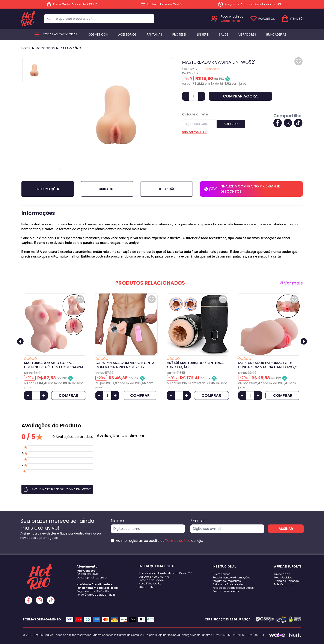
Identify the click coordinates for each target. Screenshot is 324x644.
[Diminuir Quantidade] (28, 395)
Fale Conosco (283, 584)
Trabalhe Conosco (286, 581)
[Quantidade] (194, 96)
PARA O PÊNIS (71, 48)
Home (26, 48)
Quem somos (221, 574)
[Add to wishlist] (298, 61)
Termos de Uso (178, 541)
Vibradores (247, 34)
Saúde (224, 34)
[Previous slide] (20, 341)
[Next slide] (304, 341)
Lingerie (203, 34)
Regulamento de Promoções (231, 577)
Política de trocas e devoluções (233, 588)
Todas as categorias (60, 34)
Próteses (180, 34)
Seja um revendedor (226, 591)
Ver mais (291, 283)
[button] (57, 489)
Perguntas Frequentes (227, 581)
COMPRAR (69, 395)
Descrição (167, 189)
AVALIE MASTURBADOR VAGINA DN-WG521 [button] (57, 489)
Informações (48, 189)
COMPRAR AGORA (240, 96)
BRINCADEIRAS (276, 34)
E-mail (197, 521)
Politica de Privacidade (228, 584)
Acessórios (127, 34)
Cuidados (107, 189)
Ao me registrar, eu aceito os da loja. (159, 541)
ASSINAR (286, 529)
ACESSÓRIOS (45, 48)
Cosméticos (98, 34)
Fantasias (154, 34)
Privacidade (282, 574)
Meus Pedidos (283, 577)
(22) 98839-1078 (87, 574)
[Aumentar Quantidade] (44, 395)
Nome (117, 521)
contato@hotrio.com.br (92, 577)
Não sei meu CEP (195, 132)
